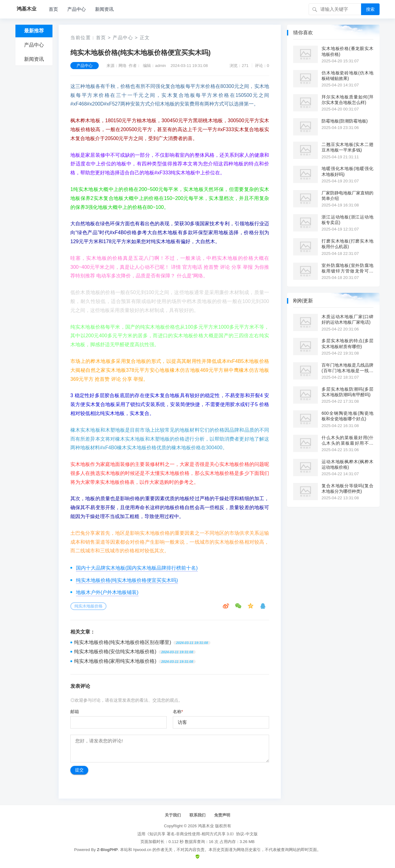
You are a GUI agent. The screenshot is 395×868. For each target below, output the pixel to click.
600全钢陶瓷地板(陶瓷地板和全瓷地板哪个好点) (347, 416)
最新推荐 (34, 31)
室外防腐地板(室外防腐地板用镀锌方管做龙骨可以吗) (347, 268)
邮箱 (75, 712)
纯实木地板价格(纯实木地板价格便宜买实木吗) (127, 580)
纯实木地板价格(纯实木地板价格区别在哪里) (123, 642)
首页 (53, 9)
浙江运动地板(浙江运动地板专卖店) (347, 220)
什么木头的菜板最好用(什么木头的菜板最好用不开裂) (347, 440)
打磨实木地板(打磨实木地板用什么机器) (347, 244)
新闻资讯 (104, 9)
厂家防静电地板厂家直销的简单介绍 (347, 196)
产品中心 (77, 9)
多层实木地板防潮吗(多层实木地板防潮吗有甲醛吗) (347, 392)
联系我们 (197, 815)
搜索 (370, 9)
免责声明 (222, 815)
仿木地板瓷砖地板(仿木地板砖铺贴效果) (347, 76)
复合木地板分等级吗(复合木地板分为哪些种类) (347, 488)
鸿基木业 (206, 826)
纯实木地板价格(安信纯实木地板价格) (115, 652)
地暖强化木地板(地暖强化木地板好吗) (347, 171)
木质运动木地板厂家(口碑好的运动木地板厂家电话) (347, 319)
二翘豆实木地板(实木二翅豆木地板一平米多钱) (347, 147)
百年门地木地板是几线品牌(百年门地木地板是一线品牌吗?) (347, 368)
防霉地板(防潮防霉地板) (345, 121)
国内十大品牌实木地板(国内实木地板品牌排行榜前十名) (137, 568)
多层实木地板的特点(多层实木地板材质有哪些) (347, 343)
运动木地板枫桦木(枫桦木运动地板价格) (347, 464)
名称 (178, 712)
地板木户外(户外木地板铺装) (107, 592)
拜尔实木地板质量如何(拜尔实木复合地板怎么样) (347, 100)
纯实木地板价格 (88, 606)
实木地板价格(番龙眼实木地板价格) (347, 51)
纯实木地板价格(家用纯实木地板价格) (115, 661)
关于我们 (173, 815)
